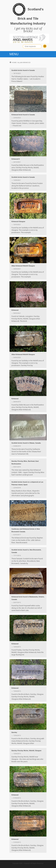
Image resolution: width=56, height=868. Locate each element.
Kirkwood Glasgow (18, 221)
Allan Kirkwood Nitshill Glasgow (23, 266)
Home (13, 62)
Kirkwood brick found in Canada (23, 115)
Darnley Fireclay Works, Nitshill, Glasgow (26, 751)
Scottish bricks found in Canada (23, 70)
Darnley (14, 732)
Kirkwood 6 (16, 159)
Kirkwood (15, 310)
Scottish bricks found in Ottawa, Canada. (26, 443)
